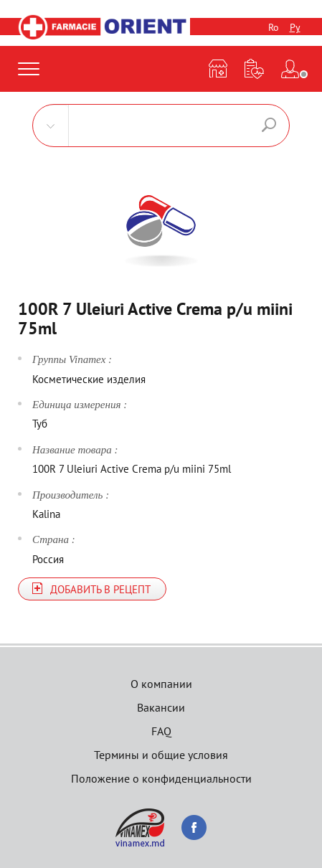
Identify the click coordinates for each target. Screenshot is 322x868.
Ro (274, 27)
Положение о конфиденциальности (161, 778)
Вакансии (161, 707)
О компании (161, 684)
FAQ (161, 731)
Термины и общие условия (161, 755)
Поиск (269, 125)
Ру (295, 27)
